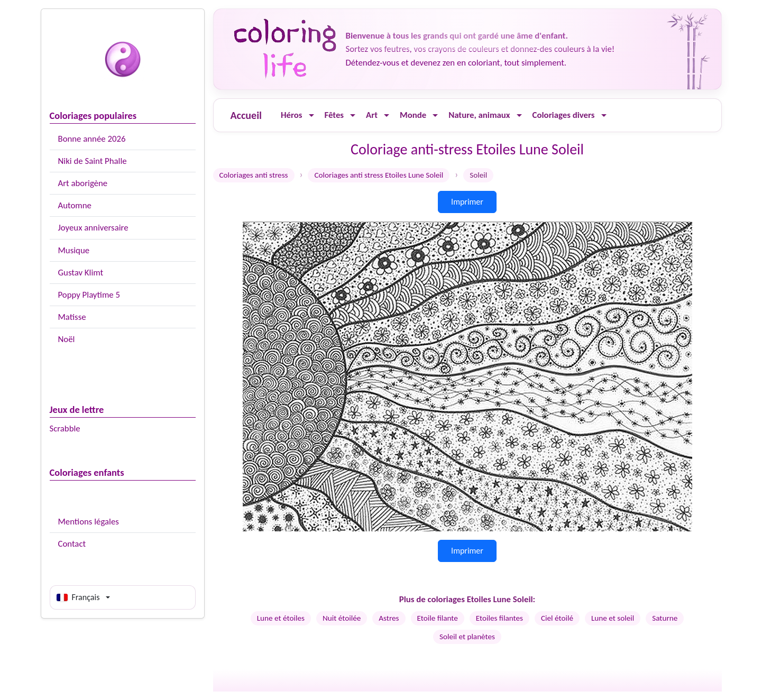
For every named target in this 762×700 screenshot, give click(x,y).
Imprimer (467, 202)
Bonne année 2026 (92, 139)
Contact (72, 544)
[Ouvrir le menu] (311, 116)
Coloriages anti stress (254, 175)
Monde (413, 115)
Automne (75, 205)
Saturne (665, 618)
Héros (292, 115)
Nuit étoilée (342, 618)
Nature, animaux (479, 115)
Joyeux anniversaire (93, 228)
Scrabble (65, 429)
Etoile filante (438, 618)
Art (372, 115)
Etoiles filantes (499, 618)
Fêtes (334, 115)
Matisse (72, 317)
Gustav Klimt (81, 273)
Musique (74, 250)
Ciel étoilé (557, 618)
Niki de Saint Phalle (93, 161)
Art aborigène (83, 183)
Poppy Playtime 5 (89, 295)
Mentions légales (89, 522)
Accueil (246, 115)
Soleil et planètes (467, 637)
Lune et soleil (613, 618)
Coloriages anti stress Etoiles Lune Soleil (379, 175)
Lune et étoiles (281, 618)
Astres (389, 618)
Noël (67, 339)
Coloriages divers (564, 115)
